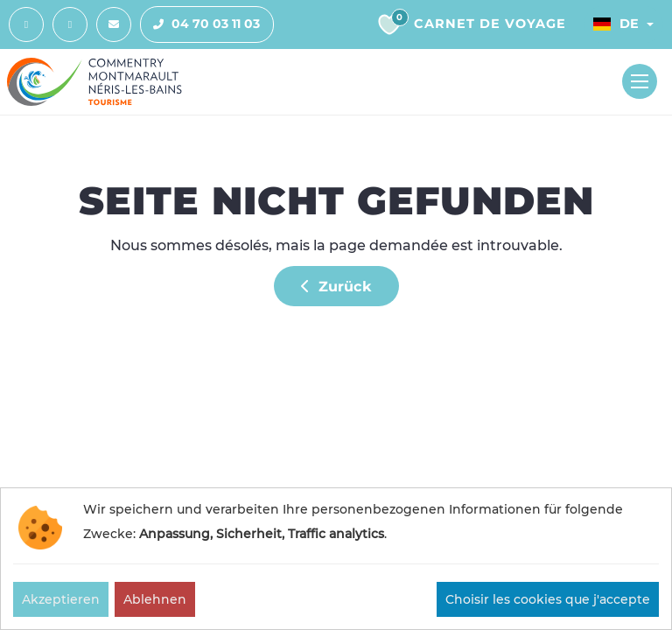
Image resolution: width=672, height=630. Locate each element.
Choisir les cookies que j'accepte (548, 599)
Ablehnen (155, 599)
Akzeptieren (61, 599)
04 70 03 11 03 (200, 24)
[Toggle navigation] (640, 81)
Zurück (336, 286)
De (616, 24)
